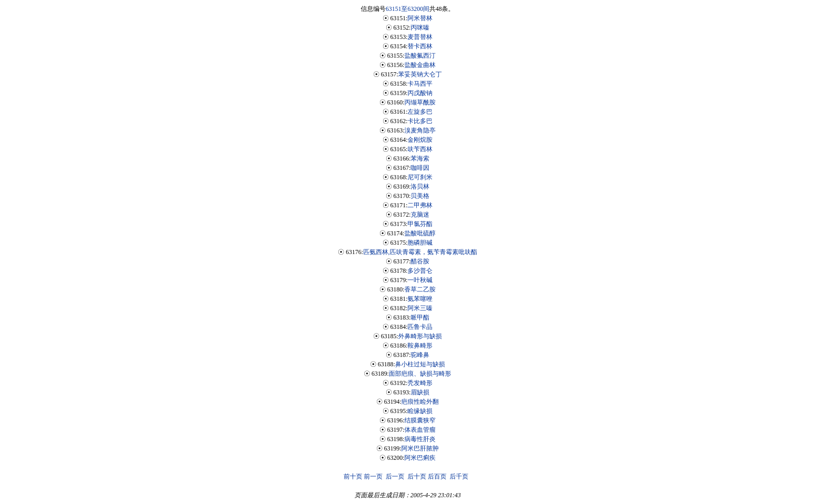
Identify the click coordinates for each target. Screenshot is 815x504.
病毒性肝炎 (420, 439)
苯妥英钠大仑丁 (420, 74)
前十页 (353, 476)
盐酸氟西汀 (420, 56)
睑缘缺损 (420, 411)
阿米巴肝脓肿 (420, 448)
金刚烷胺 (420, 140)
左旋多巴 (420, 112)
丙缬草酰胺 (420, 102)
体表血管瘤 (420, 430)
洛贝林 (420, 187)
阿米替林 (420, 18)
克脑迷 (420, 215)
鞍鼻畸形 (420, 346)
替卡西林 (420, 46)
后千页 (459, 476)
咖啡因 (420, 168)
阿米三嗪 (420, 308)
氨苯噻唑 (420, 299)
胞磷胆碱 (420, 243)
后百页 (437, 476)
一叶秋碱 (420, 280)
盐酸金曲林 (420, 65)
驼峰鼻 (420, 355)
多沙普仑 (420, 271)
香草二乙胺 (420, 289)
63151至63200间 (407, 9)
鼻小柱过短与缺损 (420, 364)
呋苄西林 (420, 149)
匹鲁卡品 (420, 327)
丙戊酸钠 (420, 93)
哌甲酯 (420, 317)
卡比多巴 (420, 121)
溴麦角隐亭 (420, 130)
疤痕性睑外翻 (420, 402)
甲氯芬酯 (420, 224)
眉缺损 (420, 392)
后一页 (395, 476)
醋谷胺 (420, 261)
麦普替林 (420, 37)
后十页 (417, 476)
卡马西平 (420, 84)
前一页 (373, 476)
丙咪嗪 (420, 28)
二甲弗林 (420, 205)
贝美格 (420, 196)
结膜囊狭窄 (420, 420)
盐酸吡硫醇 (420, 233)
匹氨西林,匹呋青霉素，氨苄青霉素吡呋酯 (420, 252)
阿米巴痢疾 (420, 458)
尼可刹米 (420, 177)
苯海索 (420, 158)
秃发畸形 (420, 383)
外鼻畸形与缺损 (420, 336)
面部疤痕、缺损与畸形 (420, 374)
